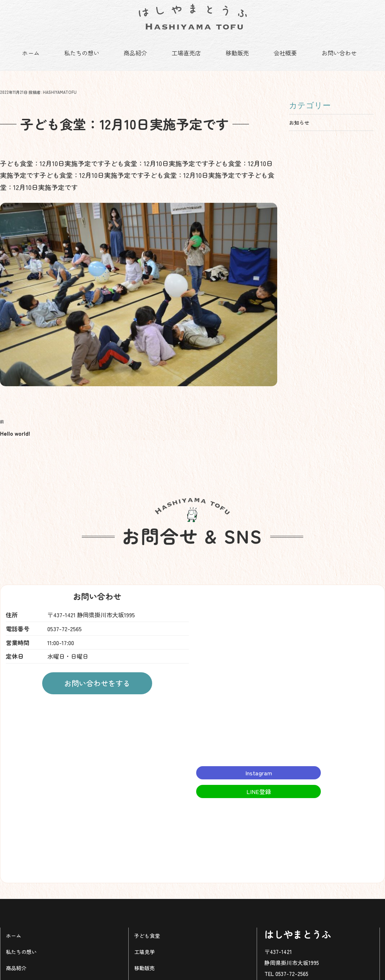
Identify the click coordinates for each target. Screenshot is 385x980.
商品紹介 (135, 53)
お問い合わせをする (97, 673)
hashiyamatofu (60, 82)
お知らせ (299, 113)
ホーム (31, 53)
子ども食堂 (147, 926)
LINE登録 (259, 782)
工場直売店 (186, 53)
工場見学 (144, 942)
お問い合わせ (339, 53)
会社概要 (285, 53)
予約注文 (16, 974)
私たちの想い (82, 53)
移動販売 (237, 53)
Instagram (259, 763)
